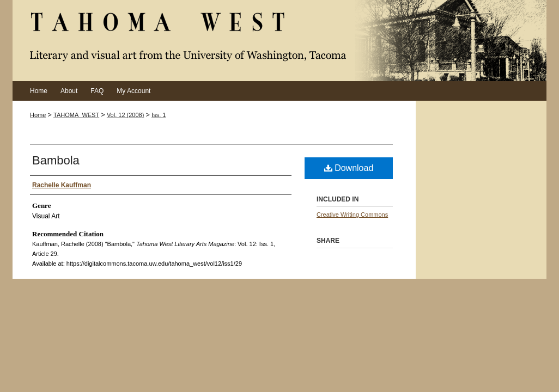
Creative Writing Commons (352, 215)
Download (349, 168)
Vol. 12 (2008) (126, 115)
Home (38, 115)
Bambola (56, 160)
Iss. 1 (159, 115)
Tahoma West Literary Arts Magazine (279, 41)
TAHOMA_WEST (76, 115)
